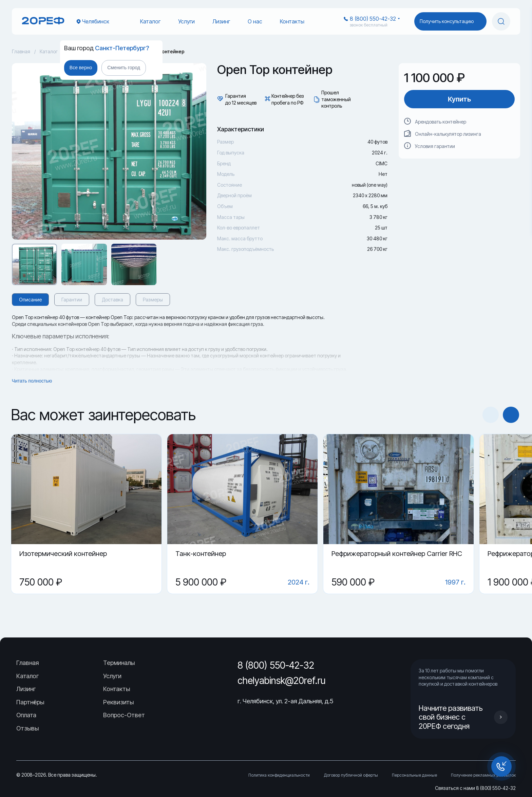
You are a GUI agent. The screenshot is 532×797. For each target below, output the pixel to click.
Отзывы (27, 728)
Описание (30, 300)
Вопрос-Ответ (124, 715)
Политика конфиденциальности (279, 775)
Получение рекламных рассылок (483, 775)
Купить (459, 99)
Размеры (153, 300)
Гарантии (72, 300)
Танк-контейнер (201, 554)
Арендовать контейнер (441, 122)
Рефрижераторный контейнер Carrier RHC (397, 554)
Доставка (112, 300)
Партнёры (30, 702)
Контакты (292, 21)
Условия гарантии (435, 146)
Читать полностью (32, 381)
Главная (21, 51)
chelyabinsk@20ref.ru (282, 681)
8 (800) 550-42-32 (373, 19)
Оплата (26, 715)
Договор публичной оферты (351, 775)
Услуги (186, 21)
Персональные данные (414, 775)
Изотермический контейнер (63, 554)
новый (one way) (370, 185)
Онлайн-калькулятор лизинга (448, 134)
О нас (255, 21)
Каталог (150, 21)
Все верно (81, 68)
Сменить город (124, 68)
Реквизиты (118, 702)
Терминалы (119, 663)
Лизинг (221, 21)
